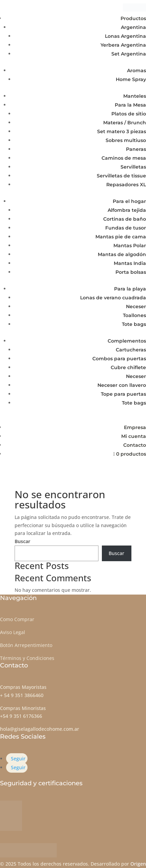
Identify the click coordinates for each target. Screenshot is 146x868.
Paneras (136, 149)
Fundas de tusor (126, 228)
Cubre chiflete (128, 367)
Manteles (135, 96)
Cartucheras (131, 350)
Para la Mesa (130, 105)
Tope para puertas (123, 394)
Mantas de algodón (122, 254)
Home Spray (131, 79)
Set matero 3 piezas (122, 131)
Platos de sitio (129, 114)
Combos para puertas (119, 359)
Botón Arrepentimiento (26, 645)
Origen (138, 864)
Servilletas (133, 167)
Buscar (22, 541)
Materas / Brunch (125, 123)
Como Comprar (17, 619)
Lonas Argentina (125, 36)
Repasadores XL (126, 185)
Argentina (133, 27)
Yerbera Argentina (123, 45)
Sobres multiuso (126, 140)
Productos (133, 18)
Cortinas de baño (125, 219)
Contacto (135, 445)
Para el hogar (129, 201)
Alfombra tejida (127, 210)
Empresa (135, 427)
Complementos (127, 341)
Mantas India (130, 263)
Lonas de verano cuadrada (113, 298)
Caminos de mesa (124, 158)
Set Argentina (129, 54)
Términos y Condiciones (27, 658)
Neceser (136, 306)
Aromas (136, 70)
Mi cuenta (134, 436)
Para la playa (130, 289)
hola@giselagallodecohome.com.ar (40, 729)
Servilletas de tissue (121, 176)
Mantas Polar (130, 246)
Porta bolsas (131, 272)
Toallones (134, 315)
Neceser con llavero (122, 385)
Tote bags (134, 324)
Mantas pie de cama (121, 237)
